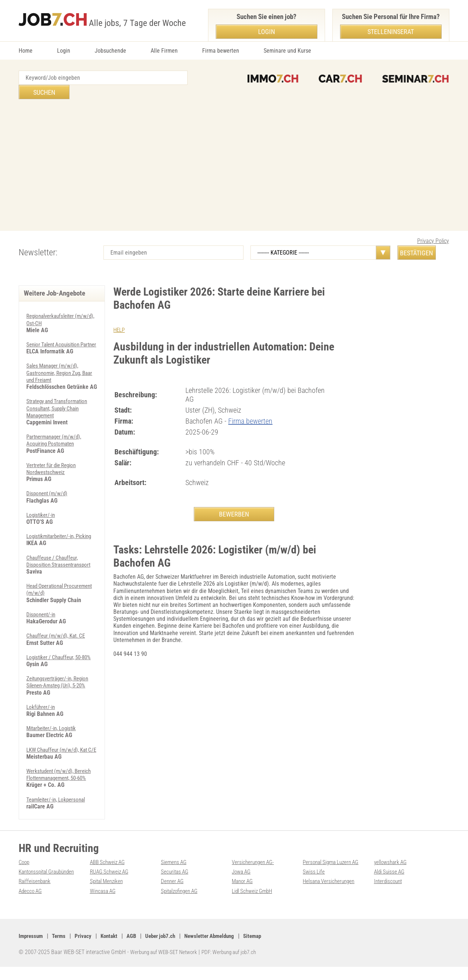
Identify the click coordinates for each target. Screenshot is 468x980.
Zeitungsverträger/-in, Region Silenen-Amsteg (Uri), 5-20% (61, 688)
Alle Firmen (164, 51)
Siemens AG (175, 876)
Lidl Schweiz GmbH (254, 904)
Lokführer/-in (42, 714)
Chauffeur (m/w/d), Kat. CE (58, 635)
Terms (61, 949)
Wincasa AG (104, 904)
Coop (25, 876)
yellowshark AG (392, 876)
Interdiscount (389, 895)
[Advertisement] (234, 151)
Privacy (86, 949)
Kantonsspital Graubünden (50, 885)
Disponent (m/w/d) (48, 486)
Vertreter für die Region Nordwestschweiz (54, 461)
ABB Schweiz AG (109, 876)
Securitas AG (176, 885)
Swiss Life (314, 885)
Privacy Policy (433, 227)
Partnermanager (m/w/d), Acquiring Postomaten (56, 433)
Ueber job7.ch (167, 949)
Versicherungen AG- (254, 876)
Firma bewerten (221, 51)
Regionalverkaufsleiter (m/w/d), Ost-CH (53, 305)
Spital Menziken (108, 895)
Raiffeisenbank (36, 895)
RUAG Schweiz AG (111, 885)
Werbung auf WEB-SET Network (166, 966)
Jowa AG (242, 885)
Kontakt (113, 949)
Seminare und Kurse (287, 51)
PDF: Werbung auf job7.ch (237, 966)
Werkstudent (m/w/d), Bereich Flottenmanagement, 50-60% (62, 788)
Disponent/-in (42, 614)
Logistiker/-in (42, 508)
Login (64, 51)
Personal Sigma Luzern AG (333, 876)
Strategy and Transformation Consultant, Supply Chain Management (60, 401)
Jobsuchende (110, 51)
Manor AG (244, 895)
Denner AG (173, 895)
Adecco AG (31, 904)
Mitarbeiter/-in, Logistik (54, 735)
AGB (137, 949)
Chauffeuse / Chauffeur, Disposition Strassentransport (61, 561)
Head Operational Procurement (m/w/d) (52, 589)
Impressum (32, 949)
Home (26, 51)
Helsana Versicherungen (331, 895)
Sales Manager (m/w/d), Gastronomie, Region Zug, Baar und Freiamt (56, 366)
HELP (120, 316)
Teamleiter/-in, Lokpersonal (59, 813)
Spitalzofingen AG (181, 904)
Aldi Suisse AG (390, 885)
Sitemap (266, 949)
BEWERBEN (234, 500)
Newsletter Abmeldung (220, 949)
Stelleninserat (391, 32)
